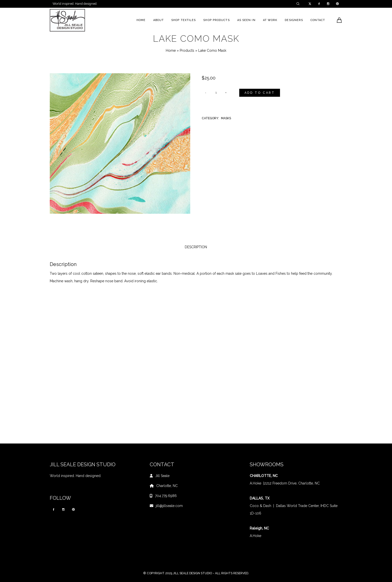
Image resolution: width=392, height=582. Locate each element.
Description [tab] (196, 247)
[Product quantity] (216, 93)
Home (171, 50)
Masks (226, 118)
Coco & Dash (260, 506)
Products (187, 50)
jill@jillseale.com (169, 506)
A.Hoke (255, 483)
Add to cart (260, 93)
